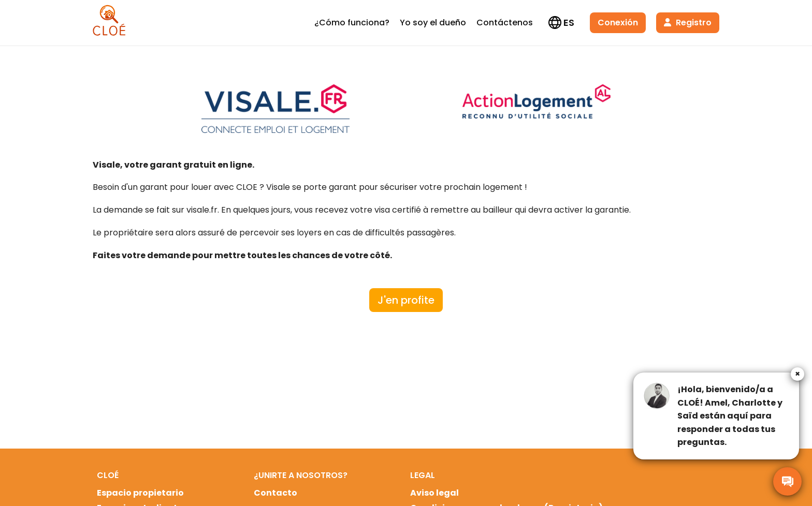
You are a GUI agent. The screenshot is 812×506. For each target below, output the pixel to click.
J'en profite (406, 300)
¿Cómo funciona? (352, 23)
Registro (688, 23)
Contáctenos (505, 23)
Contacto (275, 493)
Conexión (618, 23)
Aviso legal (434, 493)
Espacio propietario (140, 493)
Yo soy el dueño (433, 23)
